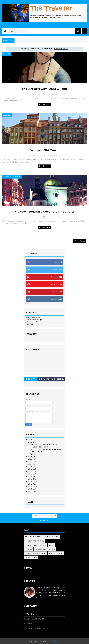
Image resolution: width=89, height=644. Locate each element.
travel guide (56, 553)
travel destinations (12, 177)
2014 (30, 481)
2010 (30, 491)
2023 (30, 459)
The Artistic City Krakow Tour (45, 89)
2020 (31, 466)
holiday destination (36, 545)
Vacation (31, 614)
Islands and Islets (33, 318)
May (32, 442)
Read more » (44, 105)
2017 (30, 474)
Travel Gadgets (33, 537)
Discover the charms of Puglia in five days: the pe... (46, 450)
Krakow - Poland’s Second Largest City (44, 212)
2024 (31, 456)
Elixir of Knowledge (34, 320)
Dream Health (32, 322)
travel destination (45, 549)
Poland (7, 54)
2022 (30, 461)
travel (29, 549)
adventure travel (35, 541)
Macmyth (30, 324)
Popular (45, 379)
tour (52, 545)
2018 (30, 471)
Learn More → (30, 600)
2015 (30, 479)
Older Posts (80, 241)
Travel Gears (52, 537)
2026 (30, 440)
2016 (30, 476)
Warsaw (7, 115)
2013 (30, 484)
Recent (31, 379)
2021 (30, 464)
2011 (30, 489)
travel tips (31, 557)
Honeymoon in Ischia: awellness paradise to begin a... (43, 446)
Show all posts (61, 49)
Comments (58, 379)
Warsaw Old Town (45, 150)
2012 (30, 486)
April (32, 454)
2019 (30, 469)
